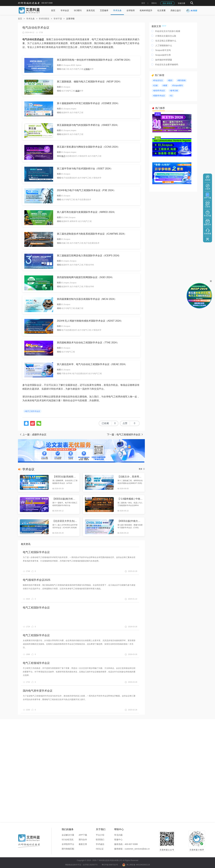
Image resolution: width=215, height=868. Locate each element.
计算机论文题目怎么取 (166, 36)
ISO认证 (100, 849)
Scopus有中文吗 (163, 50)
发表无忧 (91, 10)
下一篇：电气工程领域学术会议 (125, 435)
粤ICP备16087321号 (110, 865)
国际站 (154, 3)
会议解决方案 (68, 835)
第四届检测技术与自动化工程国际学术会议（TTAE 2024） (88, 343)
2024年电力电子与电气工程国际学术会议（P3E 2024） (86, 190)
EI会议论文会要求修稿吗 (167, 65)
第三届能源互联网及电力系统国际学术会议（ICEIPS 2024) (88, 256)
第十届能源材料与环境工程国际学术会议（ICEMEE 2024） (88, 103)
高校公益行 (176, 10)
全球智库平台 (68, 844)
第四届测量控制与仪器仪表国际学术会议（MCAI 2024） (87, 299)
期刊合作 (83, 840)
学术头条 (117, 10)
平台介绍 (100, 835)
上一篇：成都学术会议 (33, 435)
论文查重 (161, 10)
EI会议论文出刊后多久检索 (168, 31)
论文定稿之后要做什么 (166, 41)
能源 (77, 91)
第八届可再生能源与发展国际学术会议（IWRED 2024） (87, 212)
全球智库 (131, 10)
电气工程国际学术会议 (36, 552)
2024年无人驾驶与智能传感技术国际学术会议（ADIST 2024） (90, 321)
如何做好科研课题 (164, 60)
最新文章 (83, 844)
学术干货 (58, 19)
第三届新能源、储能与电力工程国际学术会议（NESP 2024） (89, 82)
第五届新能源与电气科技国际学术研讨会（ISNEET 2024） (88, 125)
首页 (143, 3)
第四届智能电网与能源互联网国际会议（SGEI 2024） (85, 277)
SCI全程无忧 (68, 840)
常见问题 (118, 835)
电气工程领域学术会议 (36, 663)
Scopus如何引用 (163, 55)
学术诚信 (100, 844)
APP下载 (83, 835)
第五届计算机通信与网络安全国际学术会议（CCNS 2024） (88, 147)
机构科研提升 (146, 10)
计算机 (87, 69)
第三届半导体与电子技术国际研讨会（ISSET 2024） (85, 169)
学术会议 (65, 10)
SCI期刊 (78, 10)
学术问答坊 (44, 19)
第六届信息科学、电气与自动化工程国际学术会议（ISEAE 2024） (92, 364)
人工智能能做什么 (164, 45)
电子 (63, 156)
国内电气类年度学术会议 (38, 691)
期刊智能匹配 (68, 849)
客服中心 (118, 840)
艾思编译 (104, 10)
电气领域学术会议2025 (37, 580)
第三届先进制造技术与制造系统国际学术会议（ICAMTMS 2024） (92, 234)
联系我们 (100, 840)
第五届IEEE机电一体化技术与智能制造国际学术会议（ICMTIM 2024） (94, 60)
